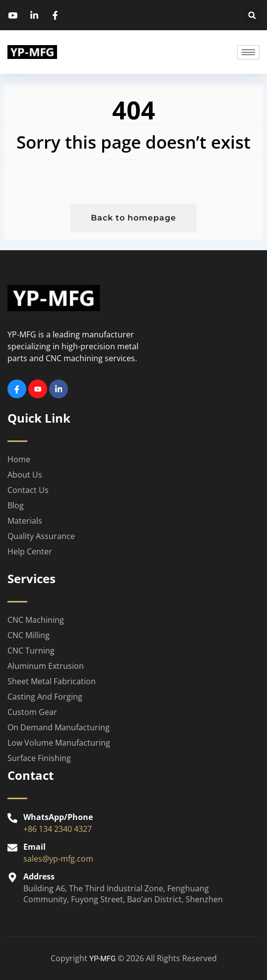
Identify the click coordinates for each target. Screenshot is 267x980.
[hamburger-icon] (248, 52)
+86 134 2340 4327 (58, 829)
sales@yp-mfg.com (58, 859)
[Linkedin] (59, 389)
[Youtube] (38, 389)
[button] (252, 15)
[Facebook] (17, 389)
